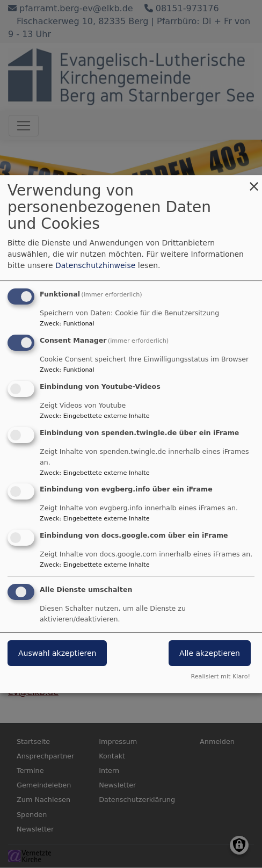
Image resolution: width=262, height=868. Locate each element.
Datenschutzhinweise (95, 265)
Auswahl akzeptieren (57, 653)
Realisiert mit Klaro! (220, 677)
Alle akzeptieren (210, 653)
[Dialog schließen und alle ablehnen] (254, 182)
